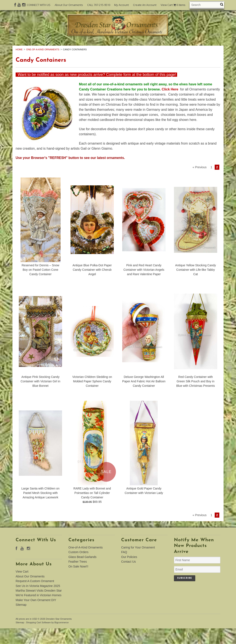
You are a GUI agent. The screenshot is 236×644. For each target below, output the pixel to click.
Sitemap (21, 620)
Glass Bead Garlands (152, 47)
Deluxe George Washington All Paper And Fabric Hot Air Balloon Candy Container (144, 397)
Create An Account (145, 5)
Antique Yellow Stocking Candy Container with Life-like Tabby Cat (196, 285)
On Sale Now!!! (118, 52)
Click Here (170, 105)
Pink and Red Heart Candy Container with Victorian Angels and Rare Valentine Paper (144, 285)
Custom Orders (105, 47)
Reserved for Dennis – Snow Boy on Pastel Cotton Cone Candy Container (41, 285)
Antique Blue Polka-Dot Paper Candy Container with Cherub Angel (92, 285)
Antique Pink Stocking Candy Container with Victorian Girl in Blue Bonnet (41, 397)
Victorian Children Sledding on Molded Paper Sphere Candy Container (92, 397)
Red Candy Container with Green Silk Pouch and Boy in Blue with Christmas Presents (196, 397)
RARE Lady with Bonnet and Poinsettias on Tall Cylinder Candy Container (92, 509)
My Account (121, 5)
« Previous (199, 183)
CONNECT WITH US (39, 5)
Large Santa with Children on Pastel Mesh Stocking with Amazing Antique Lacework (40, 509)
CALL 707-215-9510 (99, 5)
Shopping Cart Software (38, 638)
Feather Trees (197, 47)
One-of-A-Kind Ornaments (53, 47)
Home (19, 65)
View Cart (173, 5)
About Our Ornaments (69, 5)
